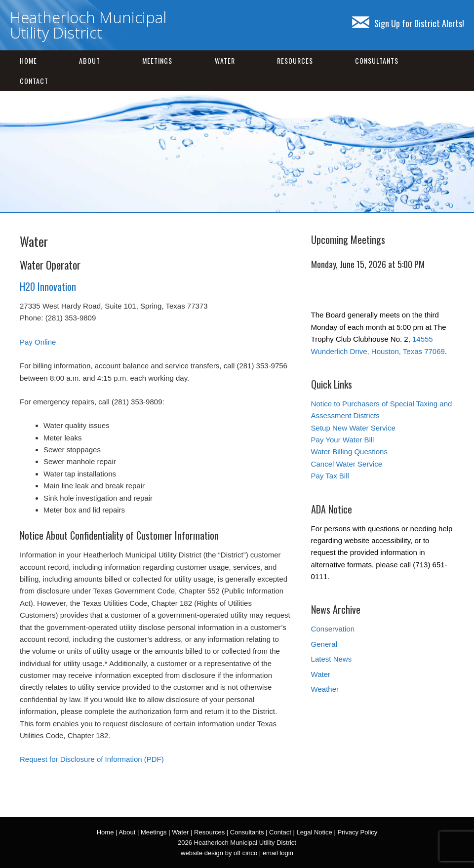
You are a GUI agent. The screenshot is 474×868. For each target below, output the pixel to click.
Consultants (377, 60)
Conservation (333, 629)
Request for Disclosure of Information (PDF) (92, 759)
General (324, 644)
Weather (325, 689)
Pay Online (38, 342)
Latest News (332, 659)
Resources (295, 60)
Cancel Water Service (347, 464)
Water (225, 60)
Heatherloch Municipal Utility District (88, 25)
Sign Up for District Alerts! (408, 23)
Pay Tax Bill (330, 476)
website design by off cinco (219, 853)
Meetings (157, 60)
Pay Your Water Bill (343, 440)
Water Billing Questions (349, 452)
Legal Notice (314, 832)
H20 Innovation (48, 286)
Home (28, 60)
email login (278, 853)
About (90, 60)
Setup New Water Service (353, 428)
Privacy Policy (357, 832)
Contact (34, 81)
